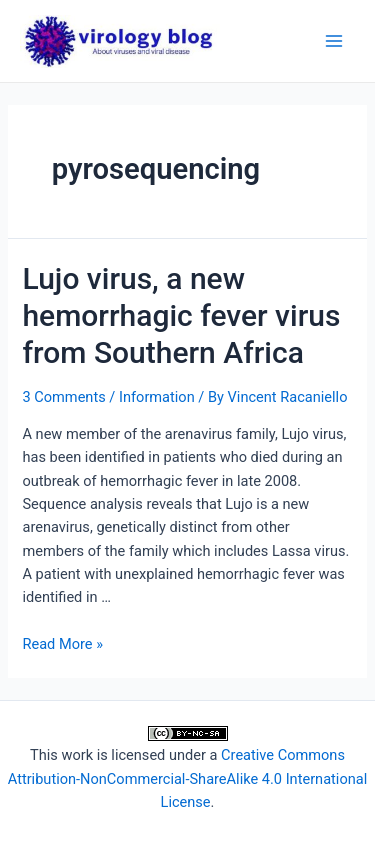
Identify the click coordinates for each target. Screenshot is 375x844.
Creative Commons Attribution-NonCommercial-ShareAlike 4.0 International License (187, 778)
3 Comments (63, 397)
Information (157, 397)
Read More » (62, 644)
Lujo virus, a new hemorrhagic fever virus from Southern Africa (181, 315)
